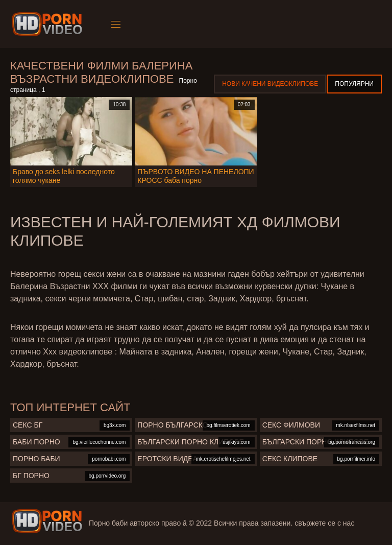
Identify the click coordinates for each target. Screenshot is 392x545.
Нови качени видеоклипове (270, 84)
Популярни (354, 84)
